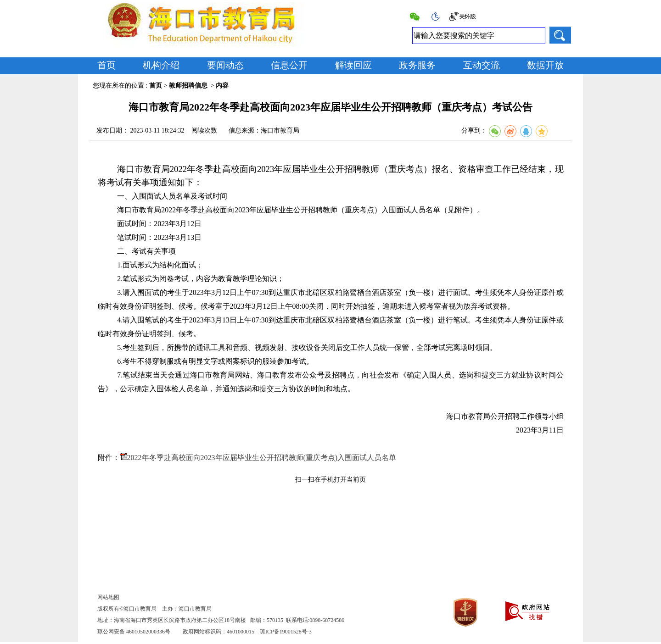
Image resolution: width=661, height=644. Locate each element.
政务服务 (417, 65)
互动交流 (482, 65)
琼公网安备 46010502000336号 (134, 632)
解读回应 (353, 65)
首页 (106, 65)
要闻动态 (225, 65)
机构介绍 (161, 65)
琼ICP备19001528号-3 (286, 632)
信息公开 (289, 65)
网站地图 (108, 597)
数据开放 (545, 65)
